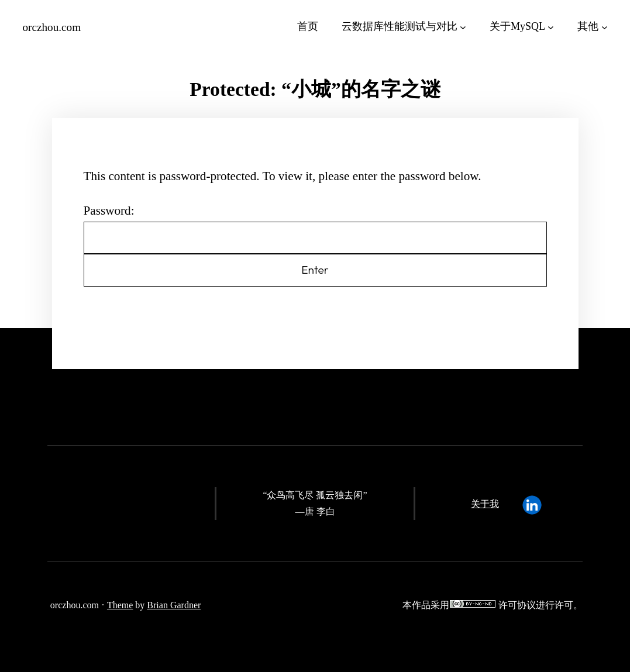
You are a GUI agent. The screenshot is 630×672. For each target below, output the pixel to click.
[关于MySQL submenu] (551, 27)
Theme (120, 605)
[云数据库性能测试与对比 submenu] (463, 27)
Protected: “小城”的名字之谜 (315, 89)
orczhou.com (52, 27)
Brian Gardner (174, 605)
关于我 (485, 504)
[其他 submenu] (605, 27)
